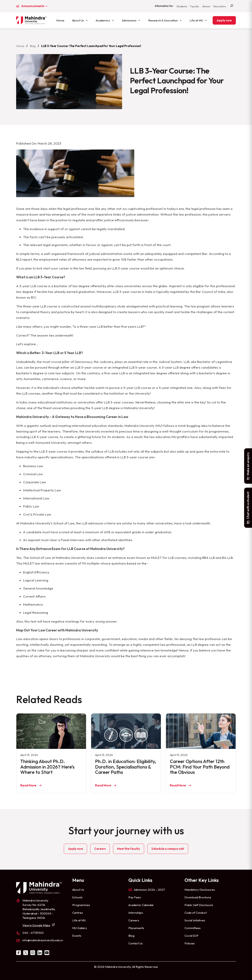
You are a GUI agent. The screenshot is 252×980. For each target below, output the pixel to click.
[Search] (232, 6)
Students (182, 6)
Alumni (206, 6)
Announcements (33, 6)
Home (60, 20)
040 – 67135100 (33, 933)
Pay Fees (135, 897)
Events (77, 936)
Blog (33, 46)
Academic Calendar (141, 905)
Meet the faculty (128, 849)
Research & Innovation (165, 20)
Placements (136, 928)
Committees (193, 928)
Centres (78, 913)
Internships (136, 913)
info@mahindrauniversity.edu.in (43, 940)
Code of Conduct (196, 913)
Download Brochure (198, 897)
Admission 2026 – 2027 (149, 890)
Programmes (81, 905)
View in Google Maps (36, 925)
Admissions (131, 20)
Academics (105, 20)
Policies (190, 943)
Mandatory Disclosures (200, 890)
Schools (77, 897)
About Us (80, 20)
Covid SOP (191, 936)
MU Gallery (80, 928)
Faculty (195, 6)
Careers (100, 849)
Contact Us (136, 943)
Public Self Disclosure (199, 905)
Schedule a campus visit (168, 849)
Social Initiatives (195, 920)
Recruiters (220, 6)
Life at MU (198, 20)
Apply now (224, 20)
